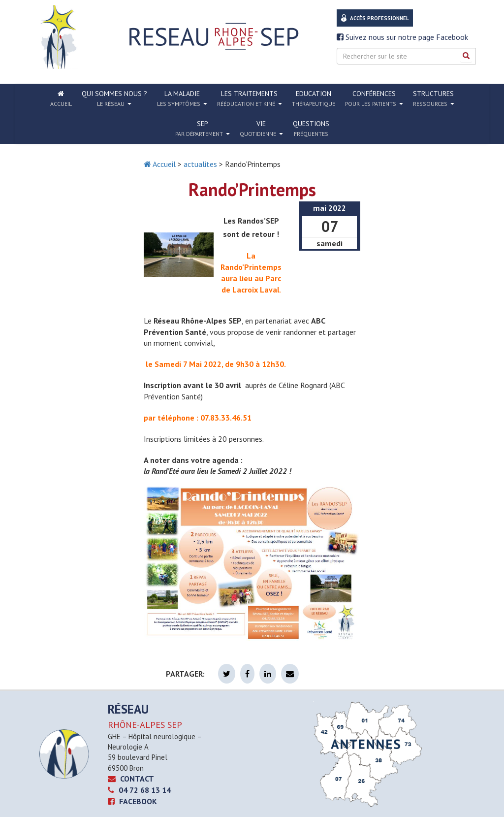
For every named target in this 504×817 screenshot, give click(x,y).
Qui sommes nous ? (114, 98)
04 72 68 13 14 (139, 790)
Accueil (160, 164)
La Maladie (182, 98)
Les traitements (250, 98)
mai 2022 (330, 208)
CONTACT (131, 779)
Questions (311, 128)
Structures (434, 98)
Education (314, 98)
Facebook (132, 801)
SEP (203, 129)
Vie (261, 129)
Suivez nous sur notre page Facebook (402, 37)
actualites (200, 164)
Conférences (374, 98)
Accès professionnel (379, 18)
